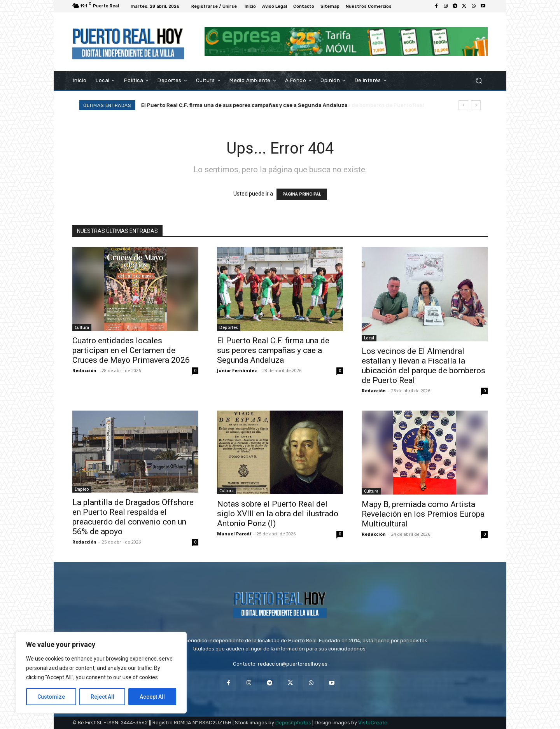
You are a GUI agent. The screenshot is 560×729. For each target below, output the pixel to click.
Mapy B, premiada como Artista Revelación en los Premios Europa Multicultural (423, 514)
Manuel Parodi (234, 534)
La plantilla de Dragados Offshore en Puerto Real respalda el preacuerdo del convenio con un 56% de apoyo (133, 517)
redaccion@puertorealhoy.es (293, 664)
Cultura (82, 327)
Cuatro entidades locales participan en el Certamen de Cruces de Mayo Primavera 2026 (131, 350)
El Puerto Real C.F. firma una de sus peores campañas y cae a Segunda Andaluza (244, 105)
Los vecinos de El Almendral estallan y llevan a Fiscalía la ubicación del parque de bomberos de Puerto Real (423, 366)
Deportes (229, 327)
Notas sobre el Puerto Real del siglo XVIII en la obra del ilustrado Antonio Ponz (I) (278, 514)
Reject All (102, 697)
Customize (51, 697)
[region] (101, 673)
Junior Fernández (237, 370)
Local (369, 338)
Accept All (152, 697)
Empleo (82, 489)
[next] (476, 105)
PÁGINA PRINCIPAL (302, 194)
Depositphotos (293, 723)
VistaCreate (373, 723)
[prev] (463, 105)
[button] (479, 80)
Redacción (84, 370)
